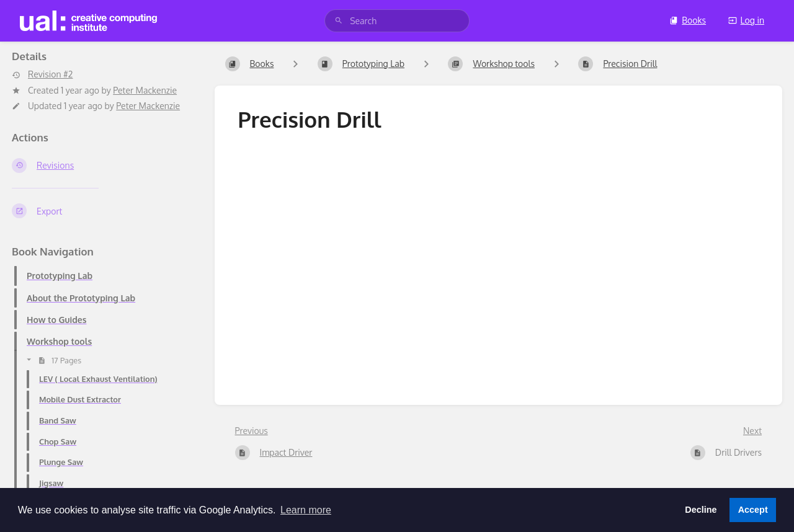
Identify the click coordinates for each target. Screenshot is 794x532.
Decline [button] (701, 510)
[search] (397, 21)
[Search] (339, 21)
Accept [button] (753, 510)
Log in (746, 20)
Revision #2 (42, 74)
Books (688, 20)
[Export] (103, 211)
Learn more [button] (306, 510)
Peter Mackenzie (145, 90)
